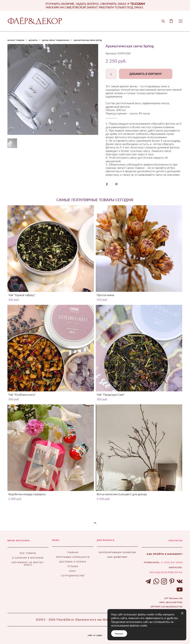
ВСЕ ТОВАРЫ (28, 553)
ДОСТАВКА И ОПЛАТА (73, 562)
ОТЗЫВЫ (73, 566)
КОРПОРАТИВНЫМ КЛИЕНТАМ (118, 552)
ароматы (33, 40)
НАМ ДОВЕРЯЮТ (118, 557)
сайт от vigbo (95, 635)
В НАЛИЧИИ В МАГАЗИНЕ (28, 558)
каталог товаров (16, 40)
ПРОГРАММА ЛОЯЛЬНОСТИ (73, 557)
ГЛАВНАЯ (73, 552)
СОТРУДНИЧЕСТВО (73, 576)
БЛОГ (73, 571)
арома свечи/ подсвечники (56, 40)
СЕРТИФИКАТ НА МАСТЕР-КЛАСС (28, 564)
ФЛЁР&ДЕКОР (35, 21)
